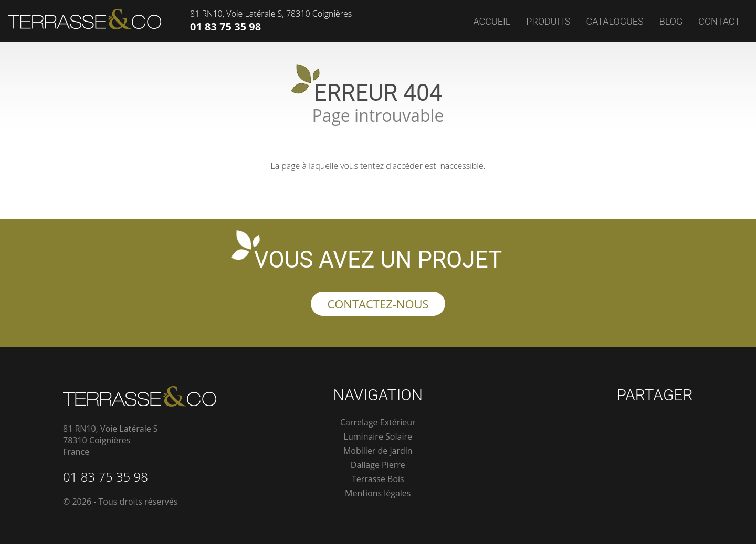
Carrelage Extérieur (378, 422)
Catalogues (615, 21)
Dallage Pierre (378, 465)
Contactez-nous (378, 304)
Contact (719, 21)
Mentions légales (378, 493)
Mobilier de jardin (378, 451)
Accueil (492, 21)
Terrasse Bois (378, 479)
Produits (548, 21)
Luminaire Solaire (378, 436)
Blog (671, 21)
